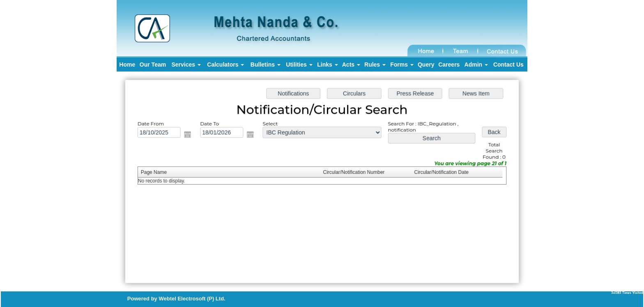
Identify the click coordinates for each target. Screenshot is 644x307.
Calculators (225, 65)
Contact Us (508, 65)
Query (426, 65)
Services (186, 65)
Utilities (299, 65)
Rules (375, 65)
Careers (449, 65)
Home (127, 65)
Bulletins (266, 65)
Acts (351, 65)
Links (327, 65)
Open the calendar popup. (190, 135)
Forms (402, 65)
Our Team (153, 65)
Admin (476, 65)
